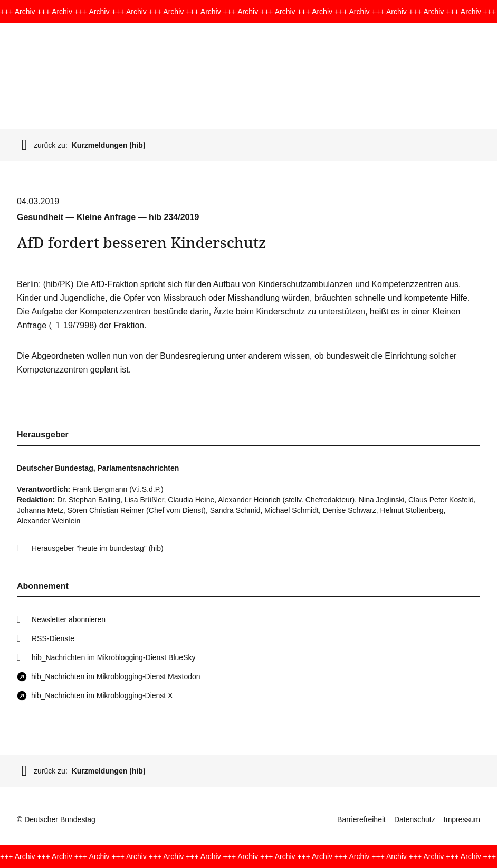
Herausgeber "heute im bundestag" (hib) (98, 548)
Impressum (462, 819)
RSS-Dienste (53, 638)
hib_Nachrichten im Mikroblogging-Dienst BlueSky (113, 657)
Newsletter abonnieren (69, 619)
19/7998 (73, 325)
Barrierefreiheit (361, 819)
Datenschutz (415, 819)
